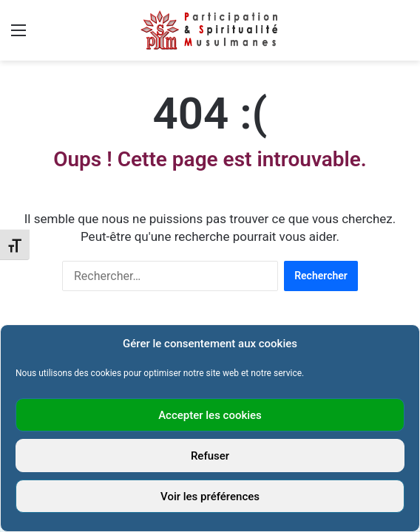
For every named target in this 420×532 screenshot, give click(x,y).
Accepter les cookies (210, 415)
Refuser (210, 456)
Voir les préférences (210, 497)
